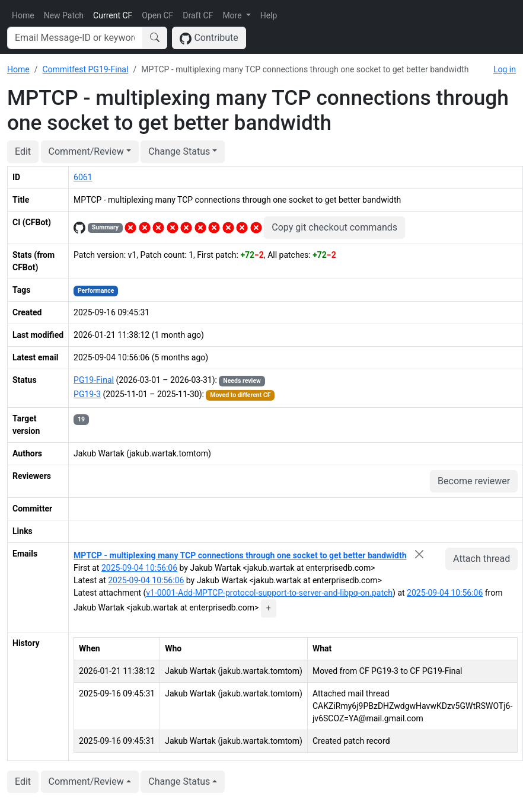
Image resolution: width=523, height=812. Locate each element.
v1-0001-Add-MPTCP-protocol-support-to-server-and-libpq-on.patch (269, 593)
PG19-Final (94, 380)
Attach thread (481, 559)
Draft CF (198, 15)
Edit (23, 151)
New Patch (64, 15)
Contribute (209, 38)
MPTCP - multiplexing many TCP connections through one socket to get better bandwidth (240, 555)
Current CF (113, 15)
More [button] (233, 15)
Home (23, 15)
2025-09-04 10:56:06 (139, 568)
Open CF (157, 15)
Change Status (179, 151)
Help (269, 15)
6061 (83, 177)
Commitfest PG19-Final (85, 69)
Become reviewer (474, 481)
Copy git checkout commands (334, 227)
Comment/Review (86, 151)
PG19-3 (87, 394)
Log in (505, 69)
